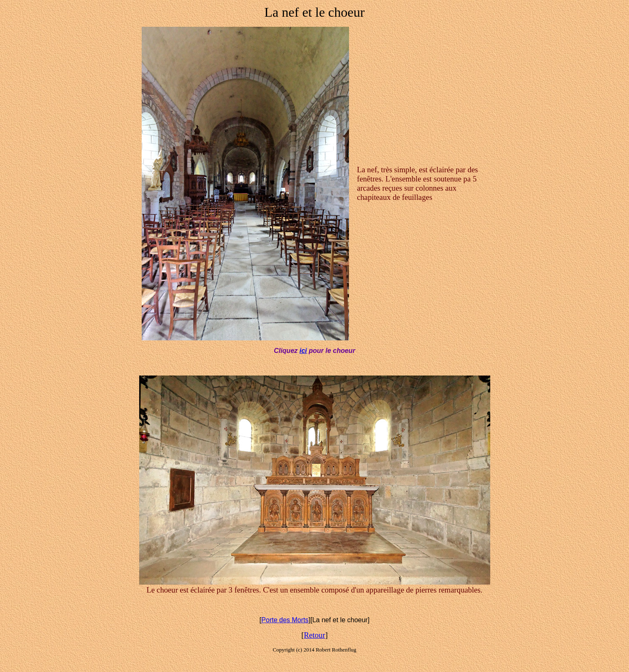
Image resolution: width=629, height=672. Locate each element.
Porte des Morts (285, 620)
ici (303, 351)
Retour (314, 635)
